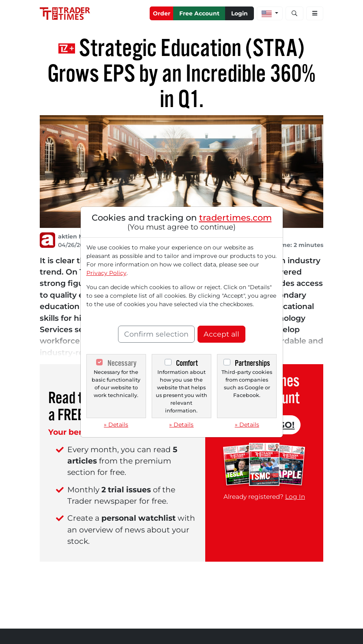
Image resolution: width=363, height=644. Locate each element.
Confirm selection (156, 334)
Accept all (221, 334)
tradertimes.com (235, 218)
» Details (116, 425)
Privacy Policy (106, 273)
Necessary (122, 363)
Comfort (187, 363)
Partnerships (252, 363)
